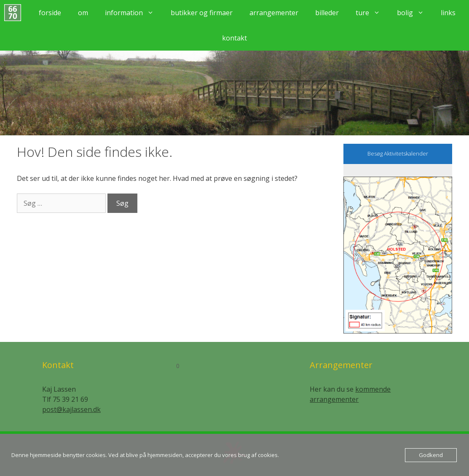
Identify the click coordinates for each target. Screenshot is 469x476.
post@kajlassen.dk (71, 409)
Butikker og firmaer (202, 13)
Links (448, 13)
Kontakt (234, 38)
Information (134, 13)
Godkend (431, 455)
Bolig (415, 13)
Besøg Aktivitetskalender (398, 153)
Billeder (327, 13)
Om (83, 13)
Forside (50, 13)
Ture (372, 13)
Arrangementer (274, 13)
